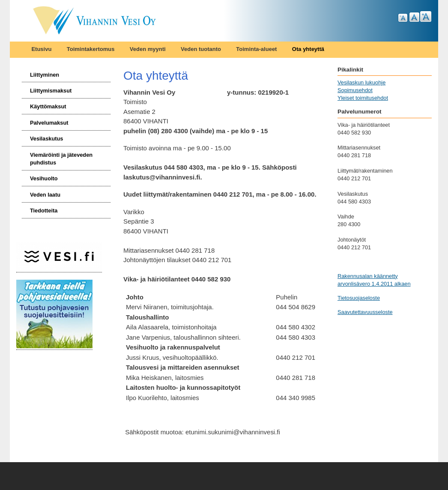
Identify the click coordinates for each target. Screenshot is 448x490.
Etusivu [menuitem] (41, 49)
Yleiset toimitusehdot (363, 98)
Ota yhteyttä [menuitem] (308, 49)
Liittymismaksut (51, 91)
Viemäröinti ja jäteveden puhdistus (61, 159)
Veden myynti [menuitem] (148, 49)
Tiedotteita (44, 211)
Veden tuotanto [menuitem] (201, 49)
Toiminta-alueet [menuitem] (256, 49)
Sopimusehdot (355, 90)
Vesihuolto (44, 178)
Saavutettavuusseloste (365, 312)
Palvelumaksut (49, 123)
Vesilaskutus (46, 139)
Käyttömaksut (48, 106)
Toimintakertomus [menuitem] (91, 49)
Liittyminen (45, 75)
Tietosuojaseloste (359, 298)
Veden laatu (45, 195)
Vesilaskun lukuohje (361, 82)
